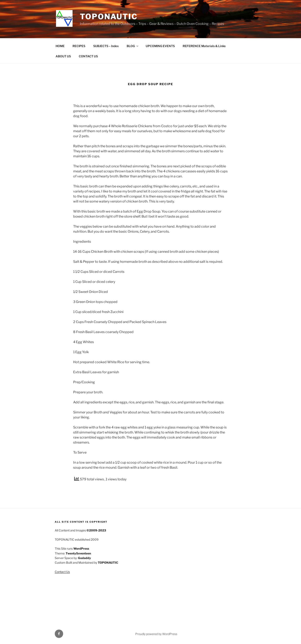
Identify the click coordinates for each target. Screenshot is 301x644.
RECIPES (79, 46)
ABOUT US (63, 56)
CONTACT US (88, 56)
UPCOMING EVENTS (160, 46)
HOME (60, 46)
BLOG (133, 46)
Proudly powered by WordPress (156, 634)
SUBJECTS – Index (106, 46)
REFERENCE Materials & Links (204, 46)
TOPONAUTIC (109, 17)
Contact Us (62, 572)
